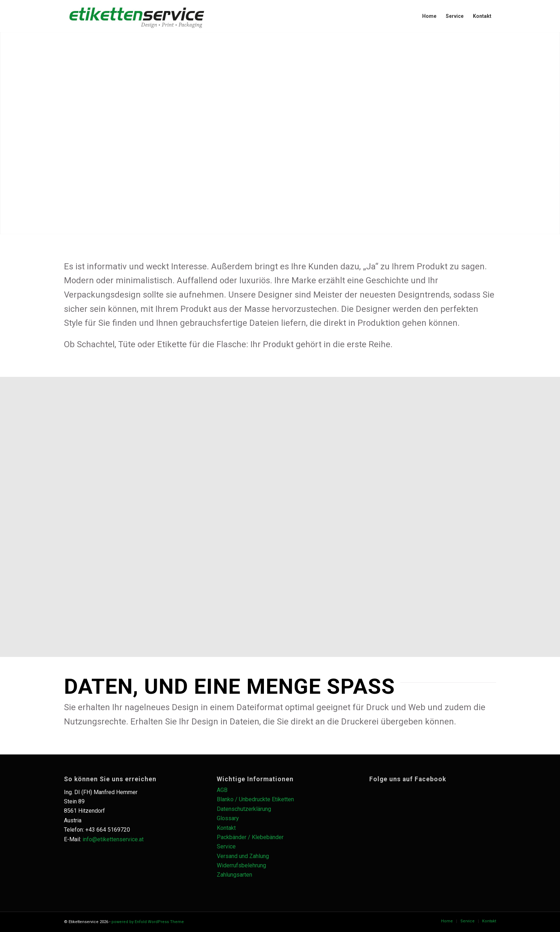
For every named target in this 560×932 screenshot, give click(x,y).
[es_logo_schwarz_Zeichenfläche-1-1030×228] (137, 16)
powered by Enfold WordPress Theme (148, 922)
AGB (222, 790)
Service (226, 846)
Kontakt (226, 828)
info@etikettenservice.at (113, 839)
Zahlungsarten (234, 875)
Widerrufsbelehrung (241, 865)
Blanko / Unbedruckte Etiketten (255, 799)
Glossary (228, 818)
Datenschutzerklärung (244, 809)
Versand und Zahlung (243, 856)
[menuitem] (429, 16)
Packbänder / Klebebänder (250, 837)
